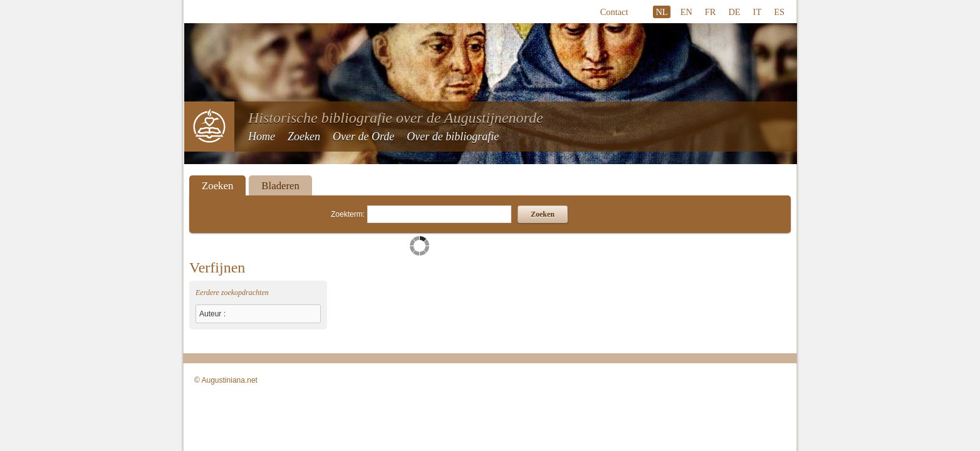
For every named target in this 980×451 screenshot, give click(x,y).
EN (686, 12)
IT (758, 12)
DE (734, 12)
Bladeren (280, 186)
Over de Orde (363, 137)
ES (779, 12)
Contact (614, 12)
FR (711, 12)
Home (262, 137)
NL (661, 12)
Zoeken (304, 137)
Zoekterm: (348, 214)
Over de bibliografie (453, 137)
